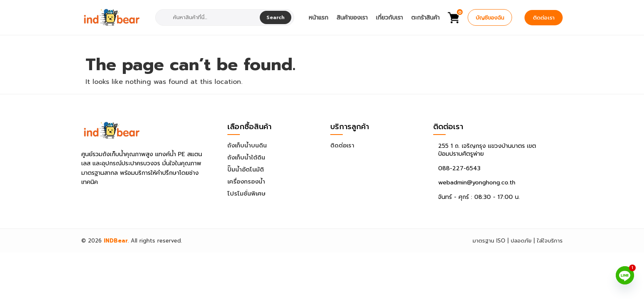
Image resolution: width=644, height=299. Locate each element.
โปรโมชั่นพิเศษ (246, 194)
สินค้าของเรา (352, 18)
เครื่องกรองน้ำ (246, 182)
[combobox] (209, 17)
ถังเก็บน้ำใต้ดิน (246, 158)
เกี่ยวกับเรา (389, 18)
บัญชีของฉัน (490, 18)
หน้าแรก (318, 18)
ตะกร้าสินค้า (425, 18)
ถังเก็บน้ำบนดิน (247, 146)
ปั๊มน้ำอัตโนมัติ (246, 170)
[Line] (625, 275)
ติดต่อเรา (544, 18)
